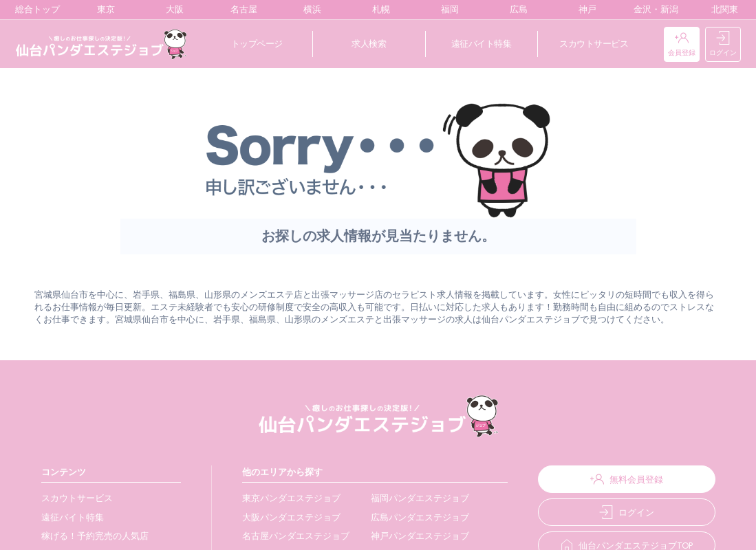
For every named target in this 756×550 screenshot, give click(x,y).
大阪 (172, 10)
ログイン (723, 44)
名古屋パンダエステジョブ (292, 536)
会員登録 (682, 44)
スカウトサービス (594, 44)
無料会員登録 (623, 479)
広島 (516, 10)
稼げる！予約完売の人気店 (95, 536)
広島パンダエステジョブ (414, 517)
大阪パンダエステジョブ (288, 517)
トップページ (257, 44)
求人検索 (369, 44)
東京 (103, 10)
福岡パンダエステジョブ (414, 498)
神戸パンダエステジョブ (414, 536)
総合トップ (34, 10)
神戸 (584, 10)
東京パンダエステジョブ (288, 498)
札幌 (378, 10)
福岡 (447, 10)
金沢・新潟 (653, 10)
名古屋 (241, 10)
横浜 (309, 10)
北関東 (722, 10)
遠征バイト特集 (482, 44)
